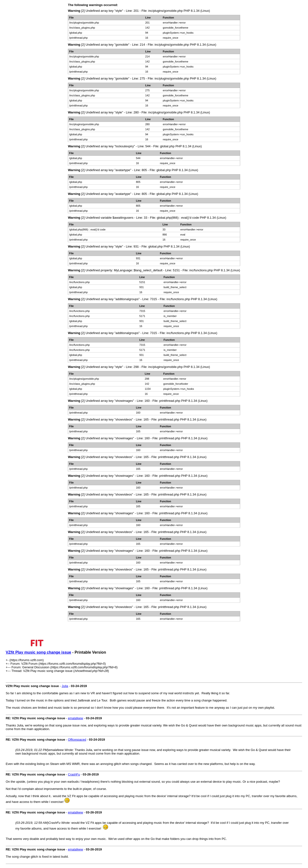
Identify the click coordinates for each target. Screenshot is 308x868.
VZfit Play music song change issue (38, 652)
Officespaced (77, 740)
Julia (65, 686)
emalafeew (75, 718)
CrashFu (74, 774)
